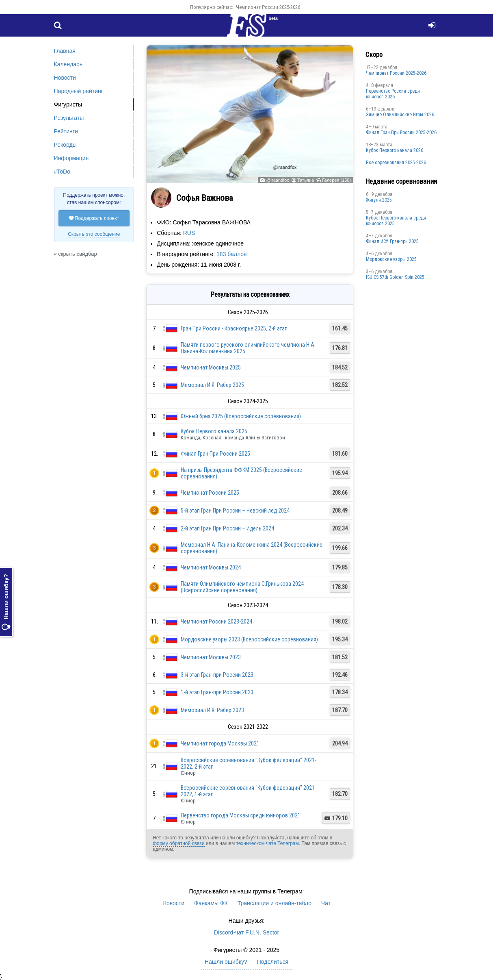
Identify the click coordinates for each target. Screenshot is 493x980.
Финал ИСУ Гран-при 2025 (392, 241)
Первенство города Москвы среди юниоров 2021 (241, 815)
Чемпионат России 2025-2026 (268, 7)
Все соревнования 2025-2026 (396, 163)
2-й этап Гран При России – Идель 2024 (227, 528)
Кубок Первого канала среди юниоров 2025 (396, 221)
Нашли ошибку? (6, 602)
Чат (326, 903)
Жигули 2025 (379, 200)
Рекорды (65, 145)
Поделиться (273, 962)
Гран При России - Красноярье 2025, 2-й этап (234, 328)
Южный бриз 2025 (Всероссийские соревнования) (241, 416)
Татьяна (306, 180)
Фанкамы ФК (211, 903)
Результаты (69, 118)
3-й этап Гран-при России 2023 (217, 675)
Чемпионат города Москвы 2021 (220, 743)
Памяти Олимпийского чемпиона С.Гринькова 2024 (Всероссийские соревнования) (242, 587)
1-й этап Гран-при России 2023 (217, 692)
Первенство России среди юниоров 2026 (393, 94)
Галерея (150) (336, 180)
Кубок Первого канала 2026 (395, 150)
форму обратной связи (178, 843)
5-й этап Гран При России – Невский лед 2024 (235, 511)
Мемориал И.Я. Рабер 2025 (212, 385)
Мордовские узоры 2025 (391, 259)
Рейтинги (66, 131)
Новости (65, 78)
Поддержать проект (94, 218)
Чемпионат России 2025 (210, 493)
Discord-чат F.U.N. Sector (246, 932)
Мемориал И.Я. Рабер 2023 (212, 710)
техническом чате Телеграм (267, 843)
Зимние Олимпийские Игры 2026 (400, 115)
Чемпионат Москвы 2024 (211, 567)
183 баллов (231, 254)
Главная (65, 51)
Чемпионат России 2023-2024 (216, 621)
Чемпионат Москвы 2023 (211, 657)
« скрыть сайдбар (76, 254)
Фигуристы (68, 104)
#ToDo (62, 172)
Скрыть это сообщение (94, 234)
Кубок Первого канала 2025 (214, 431)
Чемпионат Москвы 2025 (211, 367)
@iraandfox (277, 180)
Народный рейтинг (79, 91)
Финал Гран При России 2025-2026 (401, 133)
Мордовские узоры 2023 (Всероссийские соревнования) (249, 639)
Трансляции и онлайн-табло (275, 903)
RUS (189, 233)
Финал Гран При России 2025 (215, 454)
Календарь (68, 64)
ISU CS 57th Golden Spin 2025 (395, 277)
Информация (71, 158)
